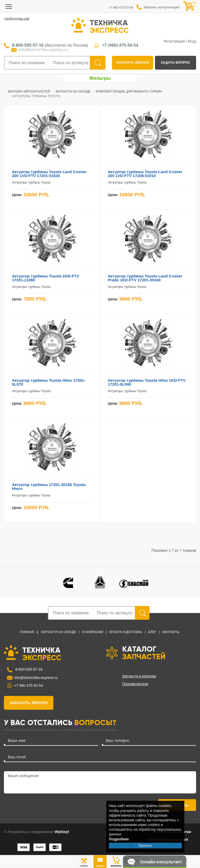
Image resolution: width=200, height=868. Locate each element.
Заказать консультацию (162, 7)
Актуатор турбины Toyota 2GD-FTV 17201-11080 (46, 278)
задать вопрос (175, 62)
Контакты (171, 632)
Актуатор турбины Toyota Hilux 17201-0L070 (49, 382)
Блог (152, 632)
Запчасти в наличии (139, 676)
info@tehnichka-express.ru (43, 50)
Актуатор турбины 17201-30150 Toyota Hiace (49, 487)
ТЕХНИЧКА (109, 26)
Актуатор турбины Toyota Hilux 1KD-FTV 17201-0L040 (147, 382)
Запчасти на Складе (58, 632)
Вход (192, 41)
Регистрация (174, 41)
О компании (93, 632)
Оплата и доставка (126, 632)
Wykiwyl (62, 832)
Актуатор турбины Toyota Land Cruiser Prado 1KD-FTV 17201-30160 (145, 278)
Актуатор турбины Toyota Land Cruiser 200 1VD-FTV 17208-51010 (145, 174)
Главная (27, 632)
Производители (135, 684)
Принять (145, 846)
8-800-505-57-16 (28, 669)
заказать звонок (132, 62)
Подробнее (119, 839)
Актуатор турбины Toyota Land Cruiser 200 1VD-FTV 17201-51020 (49, 174)
